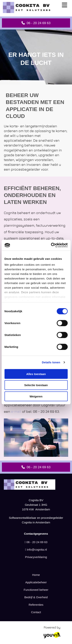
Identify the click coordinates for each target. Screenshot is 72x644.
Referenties (36, 605)
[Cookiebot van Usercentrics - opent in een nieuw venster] (51, 245)
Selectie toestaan (36, 385)
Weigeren (36, 396)
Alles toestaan (36, 374)
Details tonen (51, 362)
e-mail (16, 411)
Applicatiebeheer (36, 582)
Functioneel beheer (36, 590)
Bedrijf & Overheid (36, 597)
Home (36, 575)
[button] (36, 23)
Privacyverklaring (36, 557)
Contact (36, 612)
